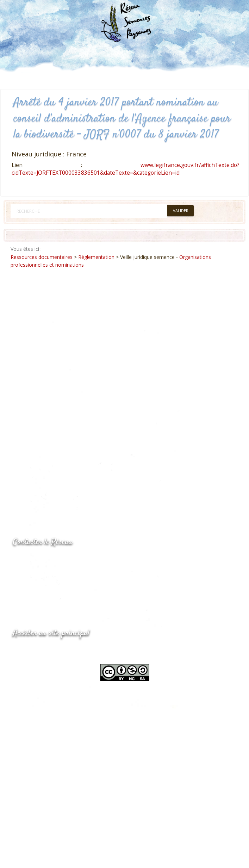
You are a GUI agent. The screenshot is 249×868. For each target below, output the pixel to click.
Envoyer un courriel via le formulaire (66, 587)
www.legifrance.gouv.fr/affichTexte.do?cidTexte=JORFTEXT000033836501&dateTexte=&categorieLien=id (126, 169)
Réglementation (96, 257)
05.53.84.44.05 (38, 560)
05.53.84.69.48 (38, 574)
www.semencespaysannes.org (52, 650)
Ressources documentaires (42, 257)
